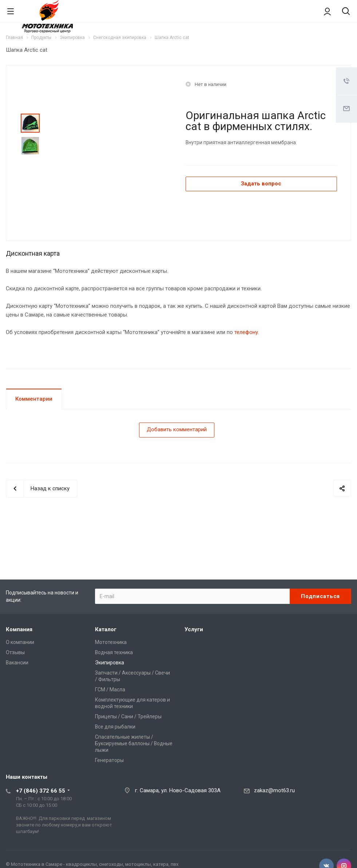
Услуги (194, 629)
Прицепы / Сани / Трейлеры (128, 716)
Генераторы (109, 760)
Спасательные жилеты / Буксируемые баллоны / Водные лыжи (134, 743)
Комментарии (34, 399)
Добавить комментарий (177, 429)
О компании (20, 642)
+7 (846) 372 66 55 (41, 791)
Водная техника (114, 652)
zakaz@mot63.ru (274, 790)
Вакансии (17, 663)
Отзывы (15, 652)
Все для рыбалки (115, 727)
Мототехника (111, 642)
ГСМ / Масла (110, 690)
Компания (19, 629)
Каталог (106, 629)
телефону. (247, 332)
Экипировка (110, 663)
